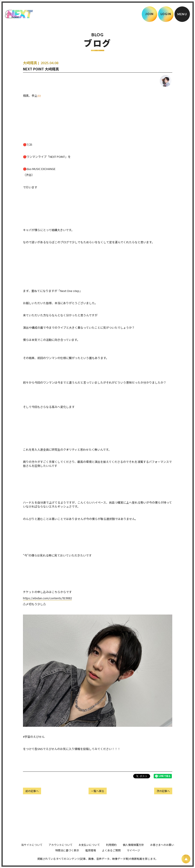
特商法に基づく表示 (67, 856)
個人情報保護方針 (133, 851)
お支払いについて (89, 851)
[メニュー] (182, 14)
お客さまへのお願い (162, 851)
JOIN (149, 14)
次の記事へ (163, 791)
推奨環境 (91, 856)
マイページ (133, 856)
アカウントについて (61, 851)
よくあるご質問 (111, 856)
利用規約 (111, 851)
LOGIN (166, 14)
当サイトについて (32, 851)
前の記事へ (32, 791)
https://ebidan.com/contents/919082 (47, 598)
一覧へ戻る (98, 791)
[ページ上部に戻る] (186, 859)
